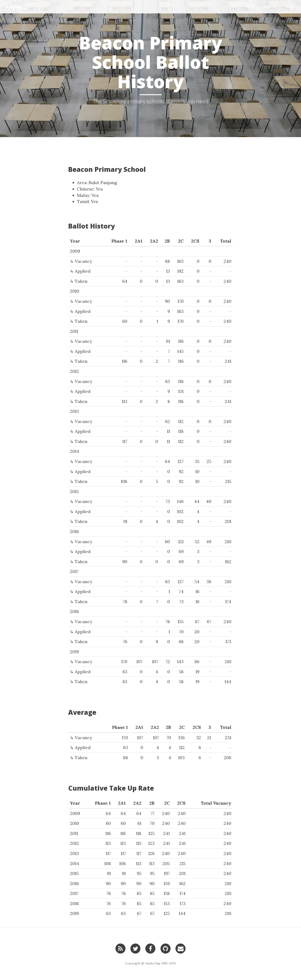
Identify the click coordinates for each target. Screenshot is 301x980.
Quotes (270, 6)
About (291, 6)
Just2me (13, 7)
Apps (251, 6)
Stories (231, 6)
